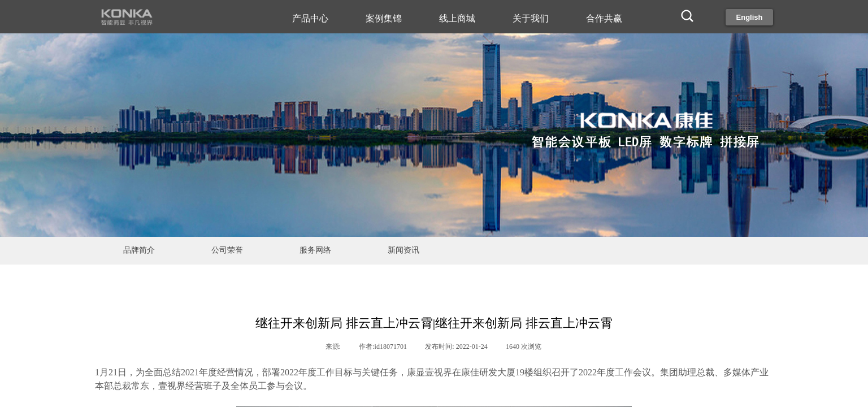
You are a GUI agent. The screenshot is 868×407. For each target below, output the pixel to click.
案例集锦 (384, 18)
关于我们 (531, 18)
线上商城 (457, 18)
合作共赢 (604, 18)
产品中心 (310, 18)
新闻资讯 (403, 250)
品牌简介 (139, 250)
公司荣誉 (227, 250)
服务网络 (315, 250)
